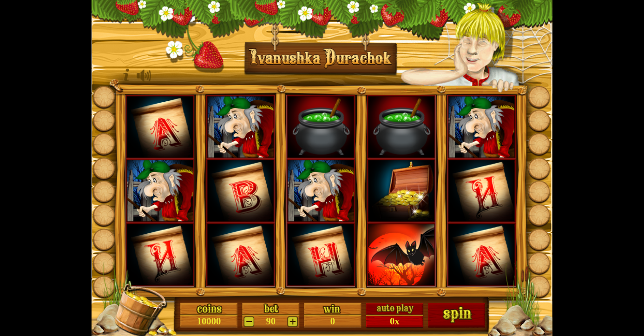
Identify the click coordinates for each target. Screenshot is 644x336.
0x (395, 321)
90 (271, 321)
